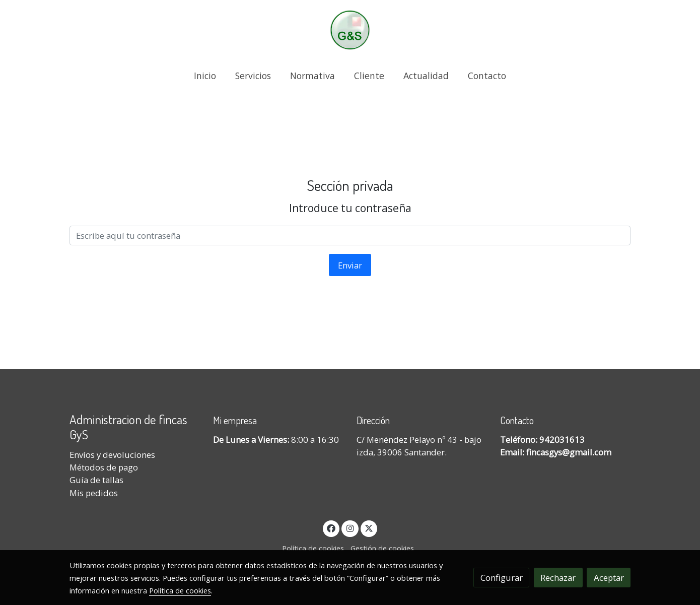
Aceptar (609, 578)
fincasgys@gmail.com (569, 452)
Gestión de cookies (382, 548)
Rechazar (558, 578)
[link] (350, 30)
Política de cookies (313, 548)
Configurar (502, 578)
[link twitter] (369, 528)
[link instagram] (350, 528)
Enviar (350, 265)
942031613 (562, 440)
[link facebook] (331, 528)
